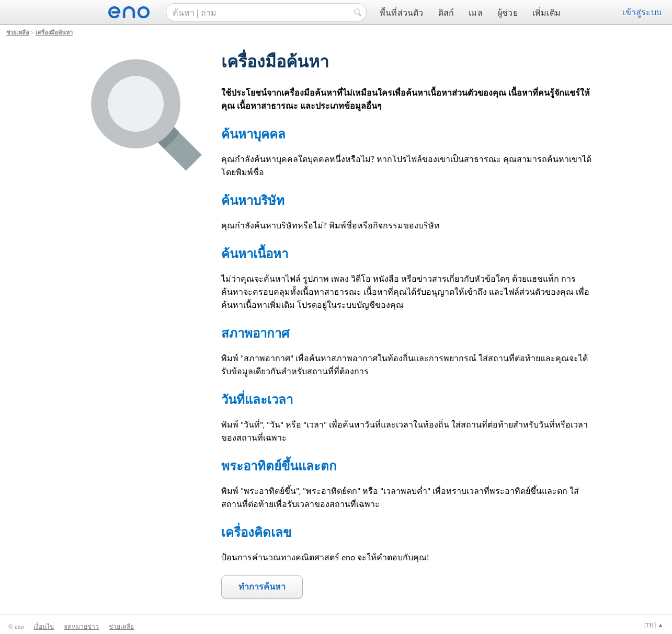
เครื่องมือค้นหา (54, 32)
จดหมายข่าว (81, 627)
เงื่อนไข (44, 627)
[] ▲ (653, 625)
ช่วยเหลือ (18, 32)
